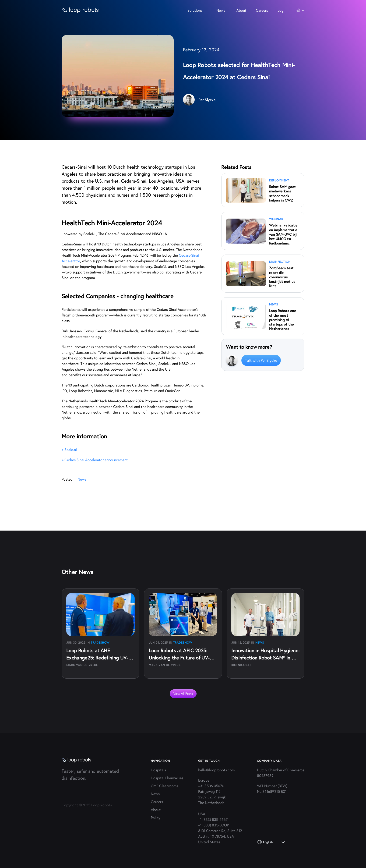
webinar (276, 219)
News (260, 643)
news (274, 304)
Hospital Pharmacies (167, 778)
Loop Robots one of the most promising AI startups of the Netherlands (283, 319)
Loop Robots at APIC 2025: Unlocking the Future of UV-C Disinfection (181, 657)
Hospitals (158, 770)
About (156, 810)
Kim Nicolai (241, 665)
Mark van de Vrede (82, 665)
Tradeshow (100, 643)
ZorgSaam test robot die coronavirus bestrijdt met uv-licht (283, 277)
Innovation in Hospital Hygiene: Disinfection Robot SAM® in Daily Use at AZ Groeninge (266, 657)
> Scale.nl (69, 449)
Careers (157, 802)
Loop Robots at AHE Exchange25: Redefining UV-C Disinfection (100, 657)
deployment (279, 180)
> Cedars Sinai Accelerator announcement (95, 460)
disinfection (280, 262)
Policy (156, 817)
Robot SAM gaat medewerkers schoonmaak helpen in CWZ (283, 193)
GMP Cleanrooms (164, 786)
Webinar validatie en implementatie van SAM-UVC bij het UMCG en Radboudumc (284, 234)
